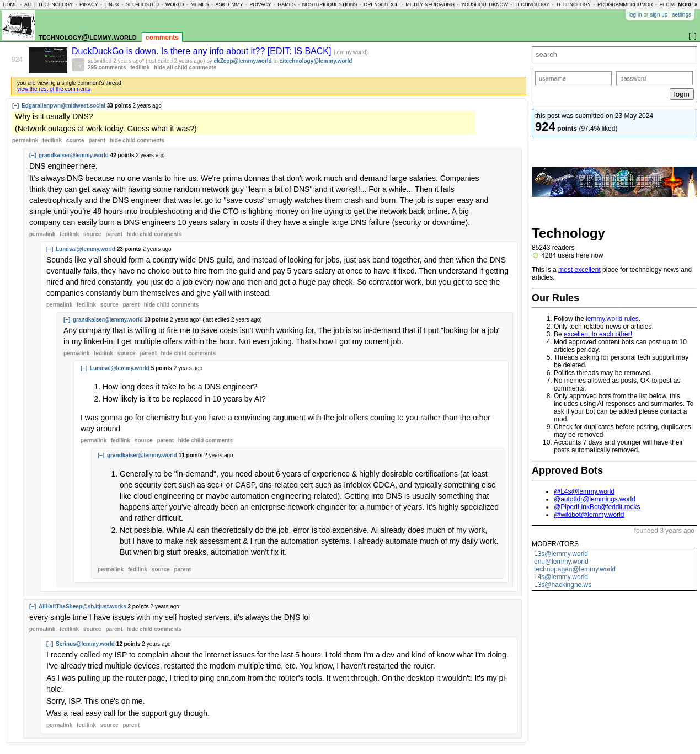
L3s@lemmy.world (561, 554)
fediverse (674, 4)
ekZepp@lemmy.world (243, 61)
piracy (89, 4)
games (287, 4)
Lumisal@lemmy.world (86, 249)
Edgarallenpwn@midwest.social (63, 106)
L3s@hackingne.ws (563, 585)
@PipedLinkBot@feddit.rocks (597, 507)
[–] (15, 106)
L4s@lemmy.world (561, 577)
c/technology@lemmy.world (316, 61)
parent (97, 140)
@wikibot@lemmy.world (589, 515)
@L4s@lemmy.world (584, 491)
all (29, 4)
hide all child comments (185, 68)
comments (162, 38)
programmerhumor (625, 4)
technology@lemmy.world (88, 37)
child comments (137, 140)
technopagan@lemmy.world (575, 569)
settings (682, 15)
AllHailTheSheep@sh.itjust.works (82, 606)
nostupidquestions (330, 4)
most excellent (579, 270)
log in (635, 15)
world (175, 4)
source (75, 140)
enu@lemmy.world (561, 562)
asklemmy (229, 4)
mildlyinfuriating (430, 4)
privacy (260, 4)
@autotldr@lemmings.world (595, 499)
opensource (381, 4)
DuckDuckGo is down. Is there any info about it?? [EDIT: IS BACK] (203, 51)
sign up (659, 15)
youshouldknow (485, 4)
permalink (25, 140)
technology (55, 4)
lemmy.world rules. (613, 319)
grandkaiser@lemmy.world (74, 155)
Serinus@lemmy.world (85, 644)
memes (199, 4)
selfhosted (142, 4)
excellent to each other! (598, 334)
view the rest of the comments (54, 89)
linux (112, 4)
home (10, 4)
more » (688, 4)
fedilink (140, 68)
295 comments (107, 68)
